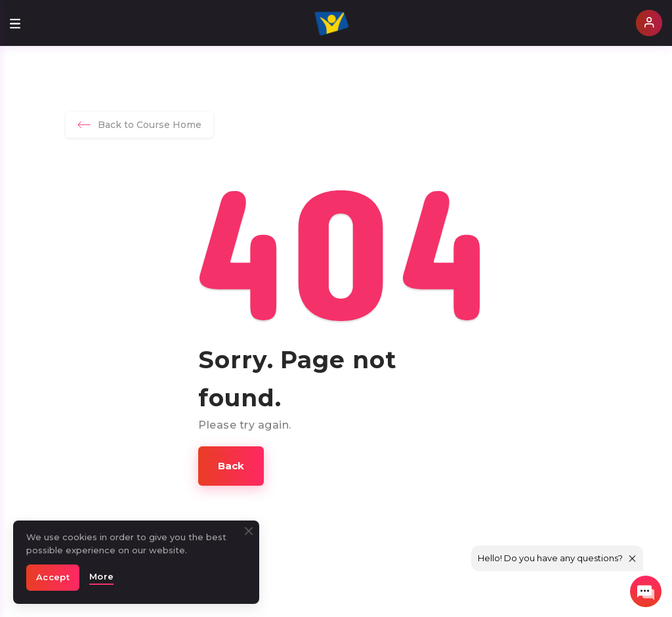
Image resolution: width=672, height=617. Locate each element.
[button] (231, 466)
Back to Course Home (139, 125)
